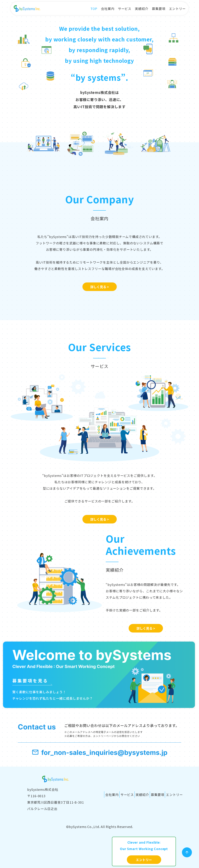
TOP (94, 9)
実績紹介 (142, 9)
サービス (125, 9)
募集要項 (159, 9)
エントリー (177, 9)
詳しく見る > (100, 287)
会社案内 (108, 9)
